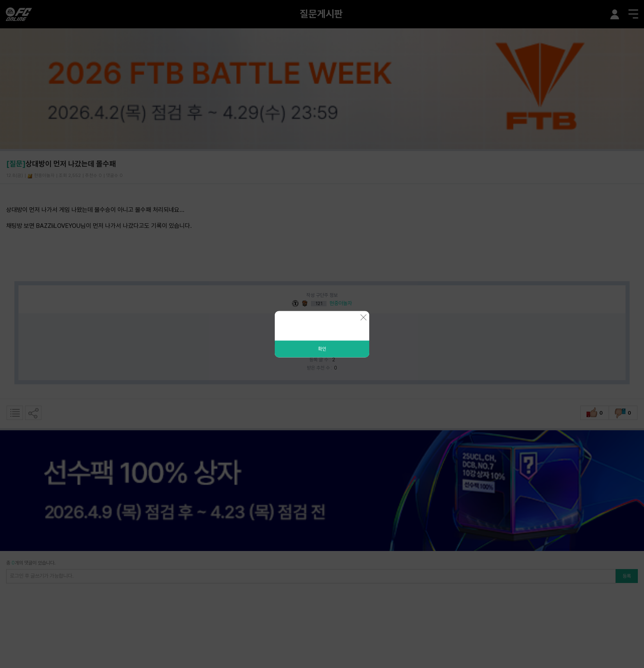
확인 (322, 349)
